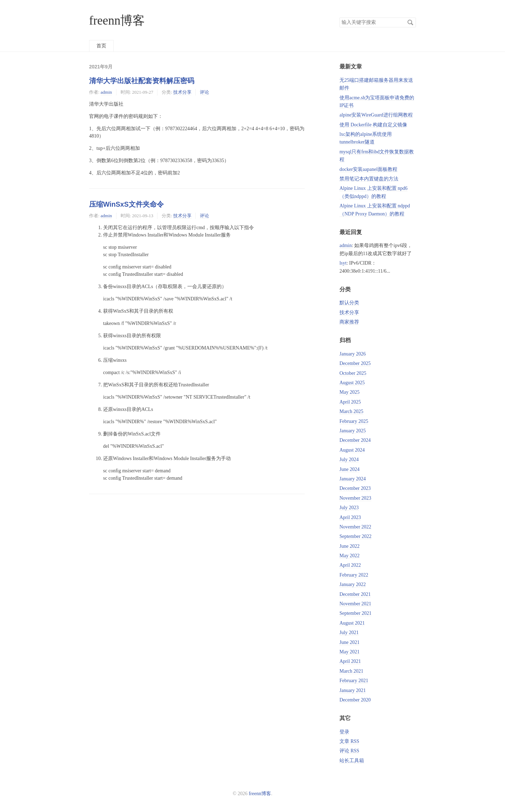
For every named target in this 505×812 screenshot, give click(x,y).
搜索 (410, 22)
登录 (344, 732)
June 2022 (349, 546)
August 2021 (352, 623)
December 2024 (355, 440)
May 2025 (349, 392)
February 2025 (354, 421)
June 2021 (349, 642)
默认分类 (349, 303)
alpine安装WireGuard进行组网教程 (376, 115)
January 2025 (353, 431)
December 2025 (355, 363)
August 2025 (352, 383)
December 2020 (355, 700)
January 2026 (353, 354)
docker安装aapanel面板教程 (368, 169)
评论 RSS (349, 751)
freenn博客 (117, 21)
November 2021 (355, 604)
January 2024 (353, 479)
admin (106, 92)
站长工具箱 (352, 761)
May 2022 (349, 556)
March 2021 (351, 671)
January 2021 (353, 690)
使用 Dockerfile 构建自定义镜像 (373, 125)
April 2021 (350, 661)
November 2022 (355, 527)
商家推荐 (349, 322)
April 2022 (350, 565)
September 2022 (355, 536)
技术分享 (182, 92)
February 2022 (354, 575)
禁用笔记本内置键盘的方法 (369, 179)
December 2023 (355, 488)
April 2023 (350, 517)
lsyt (343, 263)
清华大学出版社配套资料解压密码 (142, 81)
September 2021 (355, 613)
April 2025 (350, 402)
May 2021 (349, 652)
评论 (204, 92)
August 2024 (352, 450)
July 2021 (349, 633)
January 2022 (353, 584)
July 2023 (349, 508)
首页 (101, 46)
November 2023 (355, 498)
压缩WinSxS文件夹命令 (126, 204)
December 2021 (355, 594)
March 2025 (351, 411)
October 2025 (353, 373)
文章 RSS (349, 741)
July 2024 (349, 460)
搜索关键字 (339, 17)
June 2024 (349, 469)
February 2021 (354, 681)
